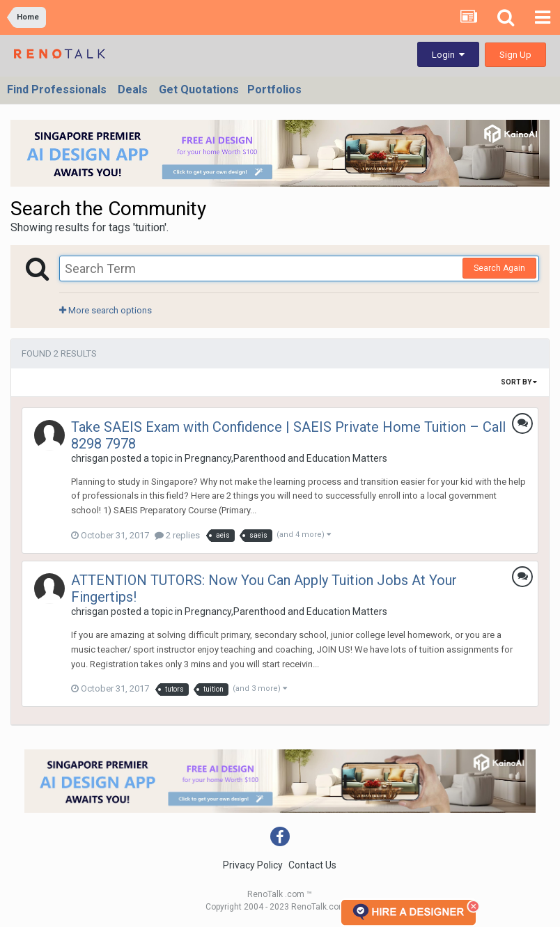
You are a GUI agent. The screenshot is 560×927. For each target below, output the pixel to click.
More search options (106, 310)
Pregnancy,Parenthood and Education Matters (286, 458)
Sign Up (515, 55)
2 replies (177, 535)
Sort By (519, 382)
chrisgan (90, 458)
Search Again (499, 268)
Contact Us (312, 865)
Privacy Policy (253, 865)
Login (448, 55)
